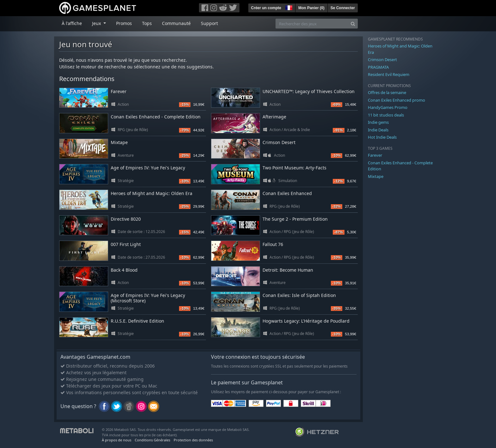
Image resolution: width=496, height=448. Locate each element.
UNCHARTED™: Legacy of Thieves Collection (309, 91)
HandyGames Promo (388, 107)
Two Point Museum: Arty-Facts (294, 168)
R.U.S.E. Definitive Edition (137, 321)
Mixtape (119, 142)
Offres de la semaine (387, 92)
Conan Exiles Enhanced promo (397, 100)
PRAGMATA (378, 67)
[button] (288, 7)
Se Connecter (343, 8)
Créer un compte (266, 8)
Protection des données (193, 440)
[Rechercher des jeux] (312, 24)
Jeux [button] (97, 23)
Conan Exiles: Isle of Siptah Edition (299, 295)
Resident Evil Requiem (389, 74)
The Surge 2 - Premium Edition (295, 219)
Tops (147, 23)
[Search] (353, 24)
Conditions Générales (152, 440)
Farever (119, 91)
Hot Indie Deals (382, 137)
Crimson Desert (279, 142)
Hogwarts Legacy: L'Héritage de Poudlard (306, 321)
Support (209, 23)
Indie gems (378, 122)
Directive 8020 (126, 219)
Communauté (176, 23)
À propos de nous (117, 440)
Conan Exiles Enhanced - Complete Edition (156, 117)
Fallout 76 (273, 244)
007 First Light (126, 244)
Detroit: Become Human (288, 270)
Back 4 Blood (124, 270)
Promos (124, 23)
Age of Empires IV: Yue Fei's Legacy (148, 168)
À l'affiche (72, 23)
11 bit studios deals (386, 115)
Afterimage (274, 117)
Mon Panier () (311, 8)
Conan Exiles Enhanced (287, 193)
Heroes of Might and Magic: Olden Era (152, 193)
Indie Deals (378, 130)
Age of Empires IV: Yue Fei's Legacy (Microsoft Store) (148, 298)
